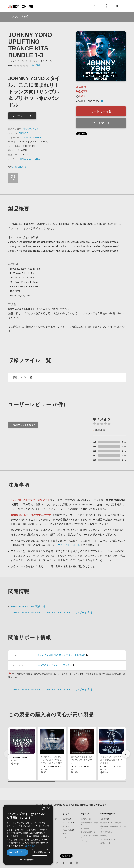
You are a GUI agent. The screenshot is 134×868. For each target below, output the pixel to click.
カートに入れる (101, 111)
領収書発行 (85, 828)
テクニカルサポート (69, 545)
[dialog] (28, 835)
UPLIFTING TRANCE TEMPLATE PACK (90, 766)
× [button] (48, 808)
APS (64, 834)
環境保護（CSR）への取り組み (112, 823)
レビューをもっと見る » (23, 425)
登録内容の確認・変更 (89, 832)
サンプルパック (31, 129)
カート (83, 845)
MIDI (31, 137)
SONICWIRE (21, 6)
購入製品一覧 (86, 819)
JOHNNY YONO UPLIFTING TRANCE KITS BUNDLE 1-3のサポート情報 (51, 612)
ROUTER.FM (67, 823)
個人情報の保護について (109, 839)
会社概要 (104, 819)
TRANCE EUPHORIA (29, 159)
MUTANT (66, 826)
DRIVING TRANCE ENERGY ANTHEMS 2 (31, 757)
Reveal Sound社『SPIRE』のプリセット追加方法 (61, 655)
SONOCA (66, 819)
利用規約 (104, 836)
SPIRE (38, 137)
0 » (36, 65)
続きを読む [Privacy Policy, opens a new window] (31, 846)
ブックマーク (101, 123)
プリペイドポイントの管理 (90, 837)
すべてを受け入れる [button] (18, 852)
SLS (64, 837)
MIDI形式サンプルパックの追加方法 (55, 665)
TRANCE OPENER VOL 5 (53, 766)
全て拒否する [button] (40, 852)
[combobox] (44, 809)
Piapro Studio (67, 830)
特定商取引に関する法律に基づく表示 (113, 827)
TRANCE (24, 133)
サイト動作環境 (106, 832)
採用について (105, 843)
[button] (126, 754)
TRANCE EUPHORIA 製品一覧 (28, 606)
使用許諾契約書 (17, 167)
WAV (26, 137)
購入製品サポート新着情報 (90, 824)
